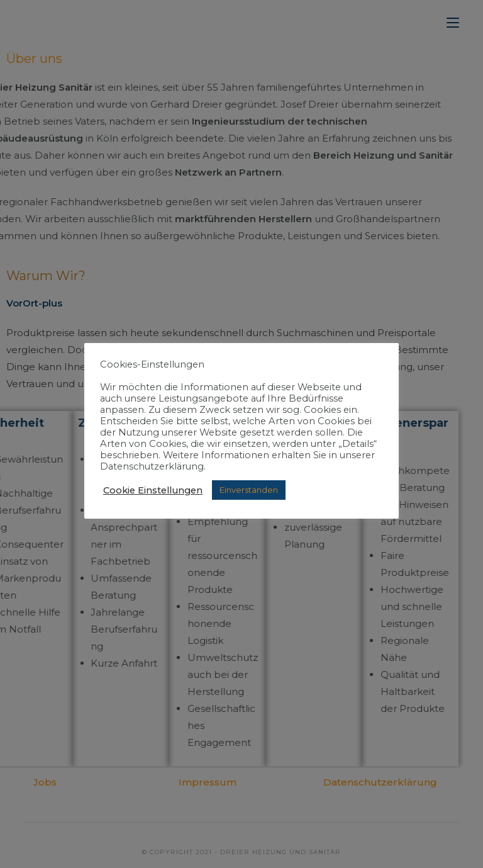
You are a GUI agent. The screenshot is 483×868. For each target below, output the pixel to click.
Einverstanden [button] (249, 490)
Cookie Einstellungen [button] (153, 490)
